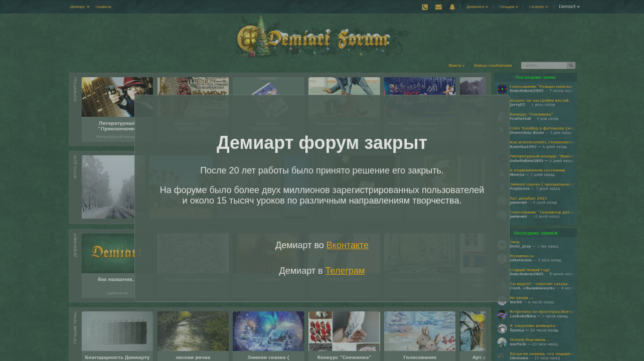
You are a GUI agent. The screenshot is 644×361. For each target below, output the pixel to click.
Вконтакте (348, 245)
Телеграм (345, 271)
